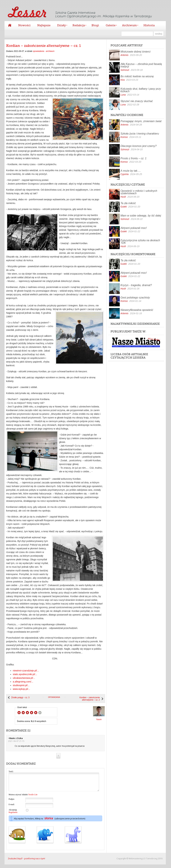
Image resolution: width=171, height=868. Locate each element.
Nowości (24, 25)
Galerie (110, 26)
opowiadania (54, 697)
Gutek (124, 207)
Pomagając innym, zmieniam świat (141, 121)
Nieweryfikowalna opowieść (137, 310)
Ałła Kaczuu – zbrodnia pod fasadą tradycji (141, 65)
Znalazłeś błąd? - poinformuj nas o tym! (26, 862)
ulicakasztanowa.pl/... (24, 678)
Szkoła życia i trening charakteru (140, 134)
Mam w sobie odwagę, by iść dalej (141, 216)
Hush (123, 197)
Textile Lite (33, 798)
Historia (149, 25)
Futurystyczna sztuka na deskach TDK (140, 242)
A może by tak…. (131, 171)
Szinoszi (125, 70)
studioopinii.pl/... (21, 685)
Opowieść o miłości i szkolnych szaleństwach (139, 192)
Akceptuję (13, 815)
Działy (61, 26)
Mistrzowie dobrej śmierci (136, 52)
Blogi (95, 25)
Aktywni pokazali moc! (134, 228)
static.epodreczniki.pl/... (25, 674)
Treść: (11, 771)
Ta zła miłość (128, 203)
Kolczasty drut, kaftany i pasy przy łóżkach (141, 90)
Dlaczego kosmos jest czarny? (139, 146)
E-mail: (12, 808)
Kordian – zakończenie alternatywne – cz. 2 (90, 699)
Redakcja (78, 26)
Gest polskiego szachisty (135, 298)
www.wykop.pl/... (21, 689)
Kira (123, 80)
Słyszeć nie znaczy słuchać (137, 101)
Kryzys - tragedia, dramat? (136, 285)
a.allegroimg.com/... (23, 682)
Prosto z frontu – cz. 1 (134, 158)
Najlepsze (44, 25)
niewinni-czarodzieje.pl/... (26, 671)
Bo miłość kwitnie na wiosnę (137, 76)
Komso (124, 137)
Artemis (124, 55)
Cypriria (125, 174)
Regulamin (13, 816)
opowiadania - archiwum (44, 51)
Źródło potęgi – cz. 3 (20, 698)
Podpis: (12, 803)
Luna (123, 95)
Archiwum (129, 26)
